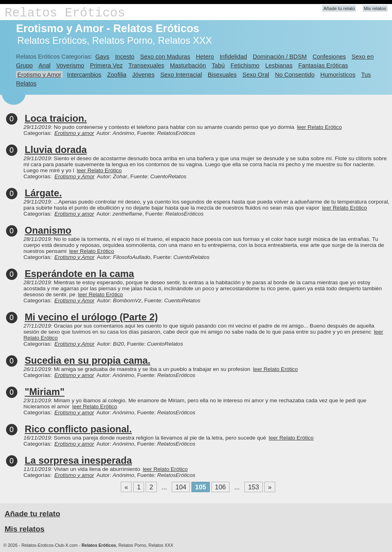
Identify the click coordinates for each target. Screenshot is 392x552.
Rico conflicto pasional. (78, 429)
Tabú (218, 65)
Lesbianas (279, 65)
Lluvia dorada (56, 150)
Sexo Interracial (181, 74)
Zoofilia (117, 74)
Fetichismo (245, 65)
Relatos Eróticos (65, 13)
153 (253, 487)
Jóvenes (143, 74)
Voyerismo (70, 65)
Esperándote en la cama (79, 274)
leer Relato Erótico (319, 127)
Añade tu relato (339, 8)
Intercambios (84, 74)
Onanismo (48, 230)
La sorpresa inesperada (78, 460)
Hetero (205, 56)
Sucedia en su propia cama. (88, 360)
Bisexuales (222, 74)
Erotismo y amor (74, 133)
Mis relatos (375, 8)
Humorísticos (338, 74)
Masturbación (188, 65)
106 (220, 487)
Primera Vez (106, 65)
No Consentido (295, 74)
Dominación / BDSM (280, 56)
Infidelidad (233, 56)
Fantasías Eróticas (323, 65)
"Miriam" (45, 392)
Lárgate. (44, 193)
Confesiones (329, 56)
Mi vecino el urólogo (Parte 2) (91, 317)
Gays (102, 56)
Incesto (125, 56)
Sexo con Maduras (165, 56)
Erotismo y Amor (39, 74)
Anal (45, 65)
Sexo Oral (256, 74)
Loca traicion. (56, 118)
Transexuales (146, 65)
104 (181, 487)
